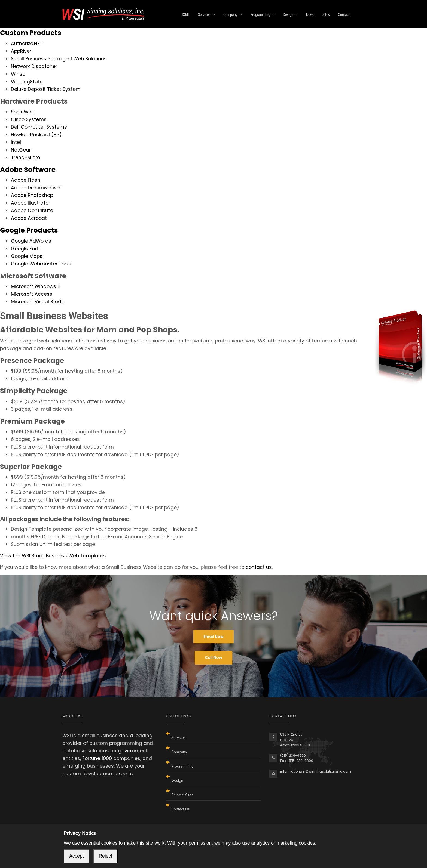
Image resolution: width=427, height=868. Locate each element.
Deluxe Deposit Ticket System (46, 89)
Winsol (19, 74)
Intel (16, 142)
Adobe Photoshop (32, 195)
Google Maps (27, 256)
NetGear (21, 150)
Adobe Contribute (32, 211)
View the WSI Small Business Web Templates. (53, 556)
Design (288, 15)
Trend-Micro (25, 157)
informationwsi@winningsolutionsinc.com (316, 771)
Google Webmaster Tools (41, 264)
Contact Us (181, 809)
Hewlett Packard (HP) (36, 135)
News (310, 15)
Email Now (213, 637)
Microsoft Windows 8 (36, 286)
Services (204, 15)
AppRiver (21, 51)
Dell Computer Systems (39, 127)
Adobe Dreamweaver (36, 188)
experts (124, 774)
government (133, 751)
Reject (105, 856)
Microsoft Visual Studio (38, 302)
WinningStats (27, 82)
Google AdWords (31, 241)
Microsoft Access (32, 294)
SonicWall (22, 112)
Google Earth (26, 249)
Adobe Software (28, 170)
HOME (185, 15)
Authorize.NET (27, 44)
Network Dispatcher (34, 66)
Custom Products (30, 33)
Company (230, 15)
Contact (344, 15)
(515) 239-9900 (293, 756)
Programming (260, 15)
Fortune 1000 (97, 758)
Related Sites (182, 795)
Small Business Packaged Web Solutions (59, 59)
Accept (77, 856)
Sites (326, 15)
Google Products (29, 230)
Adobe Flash (26, 180)
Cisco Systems (29, 119)
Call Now (213, 657)
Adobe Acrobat (29, 218)
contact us (259, 567)
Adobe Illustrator (30, 203)
